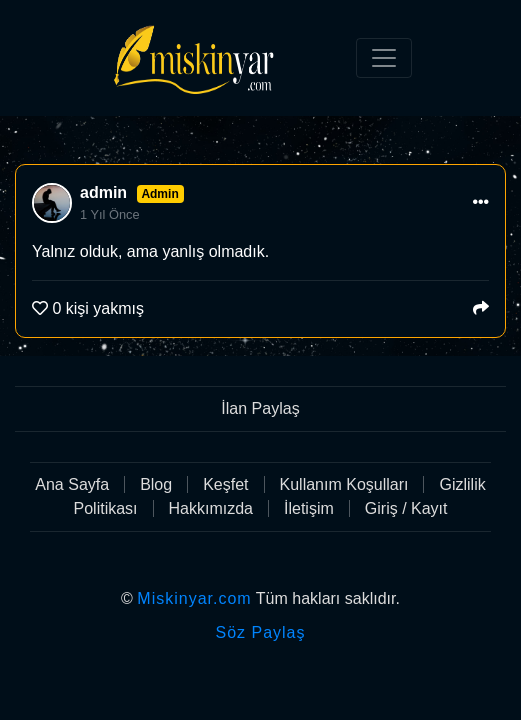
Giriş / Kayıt (406, 508)
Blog (156, 484)
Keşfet (225, 484)
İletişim (309, 508)
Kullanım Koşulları (344, 484)
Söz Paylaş (260, 632)
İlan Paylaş (260, 408)
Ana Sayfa (72, 484)
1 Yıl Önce (110, 214)
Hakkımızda (211, 508)
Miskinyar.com (194, 598)
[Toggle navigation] (384, 58)
